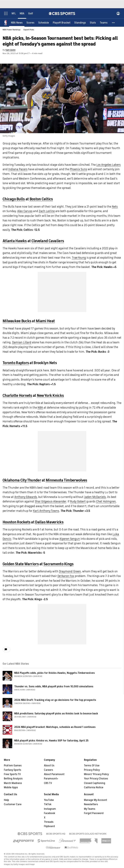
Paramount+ (51, 779)
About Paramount (54, 774)
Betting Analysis (13, 779)
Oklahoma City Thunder (22, 480)
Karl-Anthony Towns (46, 511)
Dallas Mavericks (49, 522)
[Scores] (30, 23)
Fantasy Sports (13, 770)
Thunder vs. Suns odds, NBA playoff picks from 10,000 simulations (54, 687)
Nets (115, 207)
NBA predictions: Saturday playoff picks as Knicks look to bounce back (56, 714)
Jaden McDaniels (95, 497)
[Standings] (80, 23)
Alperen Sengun (70, 539)
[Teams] (104, 23)
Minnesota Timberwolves (66, 480)
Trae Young (79, 258)
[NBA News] (17, 23)
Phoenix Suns (78, 169)
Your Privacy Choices (96, 779)
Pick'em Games (13, 766)
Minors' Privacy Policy (96, 774)
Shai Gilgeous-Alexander (51, 501)
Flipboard (49, 826)
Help (6, 800)
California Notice (94, 787)
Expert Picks (29, 30)
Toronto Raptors (16, 363)
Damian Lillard (22, 342)
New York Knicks (50, 396)
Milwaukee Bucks (17, 321)
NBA (40, 408)
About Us (49, 766)
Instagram (50, 809)
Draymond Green (70, 571)
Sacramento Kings (58, 564)
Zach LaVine (47, 211)
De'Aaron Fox (66, 576)
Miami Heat (45, 321)
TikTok (48, 804)
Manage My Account (96, 800)
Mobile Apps (11, 787)
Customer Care (13, 804)
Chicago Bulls (14, 199)
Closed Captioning (95, 783)
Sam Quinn (10, 50)
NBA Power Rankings (12, 30)
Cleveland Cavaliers (48, 241)
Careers (49, 770)
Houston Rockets (16, 522)
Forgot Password (94, 813)
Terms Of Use (92, 766)
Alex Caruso (25, 211)
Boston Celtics (41, 199)
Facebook (49, 813)
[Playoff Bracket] (62, 23)
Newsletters (91, 804)
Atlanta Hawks (15, 241)
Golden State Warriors (21, 564)
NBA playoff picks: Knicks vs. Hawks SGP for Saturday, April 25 (51, 741)
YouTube (49, 800)
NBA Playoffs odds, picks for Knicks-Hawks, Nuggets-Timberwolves (54, 673)
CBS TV (48, 783)
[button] (114, 23)
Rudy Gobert (78, 501)
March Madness (13, 783)
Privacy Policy (92, 770)
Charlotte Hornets (17, 396)
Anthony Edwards (26, 497)
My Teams (90, 809)
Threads (49, 822)
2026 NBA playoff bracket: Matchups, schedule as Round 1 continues (55, 727)
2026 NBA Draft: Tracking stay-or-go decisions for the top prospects (55, 700)
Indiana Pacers (18, 169)
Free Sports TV (12, 774)
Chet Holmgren (106, 501)
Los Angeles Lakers (108, 165)
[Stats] (93, 23)
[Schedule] (44, 23)
